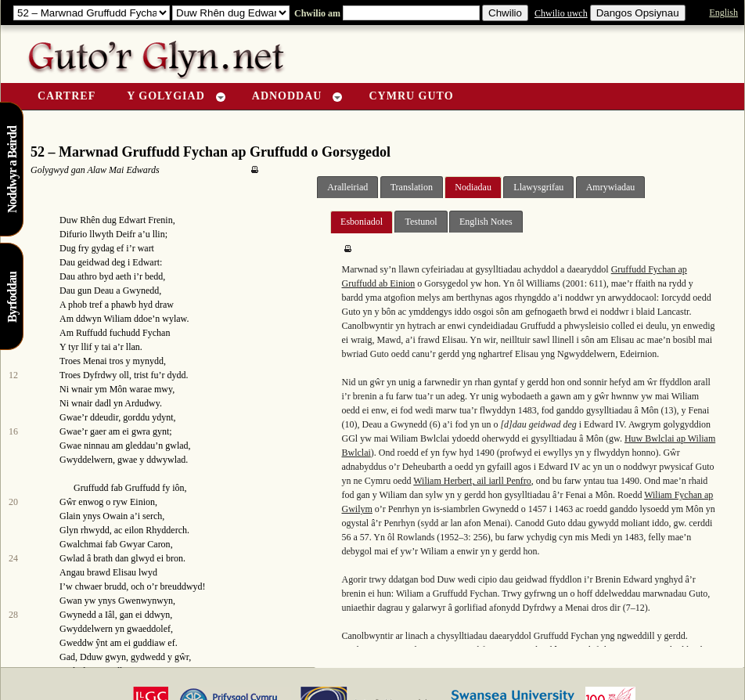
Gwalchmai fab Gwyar (102, 544)
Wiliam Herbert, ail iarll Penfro (472, 481)
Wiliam (117, 319)
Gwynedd (141, 290)
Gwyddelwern (86, 460)
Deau (104, 290)
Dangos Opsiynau (638, 13)
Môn (119, 389)
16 (13, 431)
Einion (142, 502)
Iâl (110, 615)
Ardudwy (142, 403)
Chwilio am (316, 13)
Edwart (146, 262)
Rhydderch (166, 530)
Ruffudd (92, 333)
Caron (158, 544)
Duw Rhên (80, 220)
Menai (95, 361)
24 (13, 558)
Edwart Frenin (146, 220)
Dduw (91, 657)
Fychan (156, 333)
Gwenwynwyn (146, 601)
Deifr (126, 234)
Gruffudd (91, 488)
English (723, 13)
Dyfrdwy (100, 375)
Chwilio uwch (561, 13)
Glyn (69, 530)
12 (13, 375)
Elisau (124, 572)
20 (13, 502)
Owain (115, 516)
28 (13, 615)
